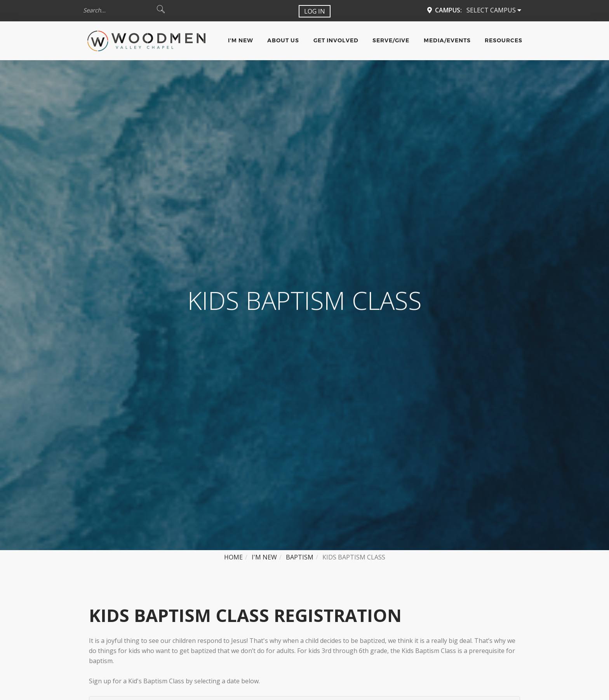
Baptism (300, 557)
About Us (283, 40)
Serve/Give (391, 40)
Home (233, 557)
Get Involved (336, 40)
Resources (504, 40)
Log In (315, 11)
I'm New (241, 40)
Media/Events (447, 40)
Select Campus (494, 10)
